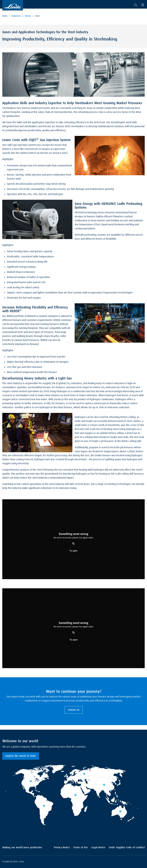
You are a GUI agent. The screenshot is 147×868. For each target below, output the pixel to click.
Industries (16, 16)
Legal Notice (98, 848)
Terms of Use (81, 848)
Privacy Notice (62, 848)
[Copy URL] (73, 544)
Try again (73, 551)
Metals (28, 16)
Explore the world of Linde (21, 756)
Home (5, 16)
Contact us (74, 710)
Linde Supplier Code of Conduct (127, 848)
